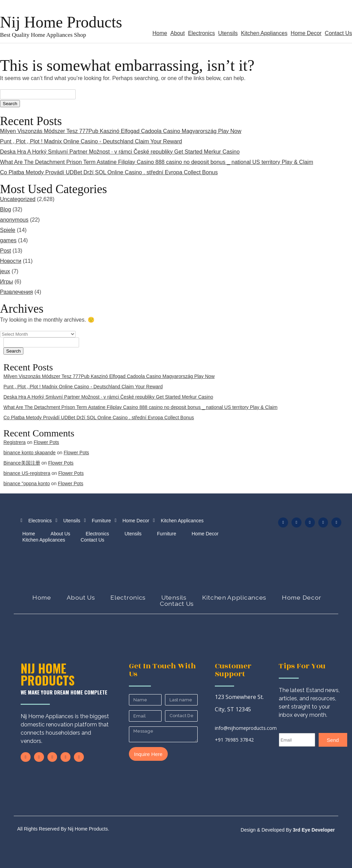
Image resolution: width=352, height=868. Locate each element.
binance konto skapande (30, 453)
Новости (11, 261)
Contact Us (338, 33)
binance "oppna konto (27, 483)
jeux (5, 271)
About (178, 33)
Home (160, 33)
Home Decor (306, 33)
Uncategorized (18, 199)
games (8, 240)
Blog (5, 209)
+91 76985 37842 (234, 740)
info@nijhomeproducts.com (246, 728)
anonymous (14, 220)
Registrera (15, 442)
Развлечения (16, 292)
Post (5, 251)
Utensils (228, 33)
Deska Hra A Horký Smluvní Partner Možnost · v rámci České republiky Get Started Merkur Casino (120, 152)
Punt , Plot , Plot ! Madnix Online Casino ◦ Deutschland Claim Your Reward (91, 141)
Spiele (8, 230)
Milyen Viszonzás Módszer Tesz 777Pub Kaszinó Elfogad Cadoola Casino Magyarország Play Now (121, 131)
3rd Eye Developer (313, 830)
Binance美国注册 (22, 463)
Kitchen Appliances (264, 33)
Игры (7, 282)
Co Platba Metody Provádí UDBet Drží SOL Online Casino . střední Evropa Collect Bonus (109, 172)
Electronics (201, 33)
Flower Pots (46, 442)
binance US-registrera (27, 473)
